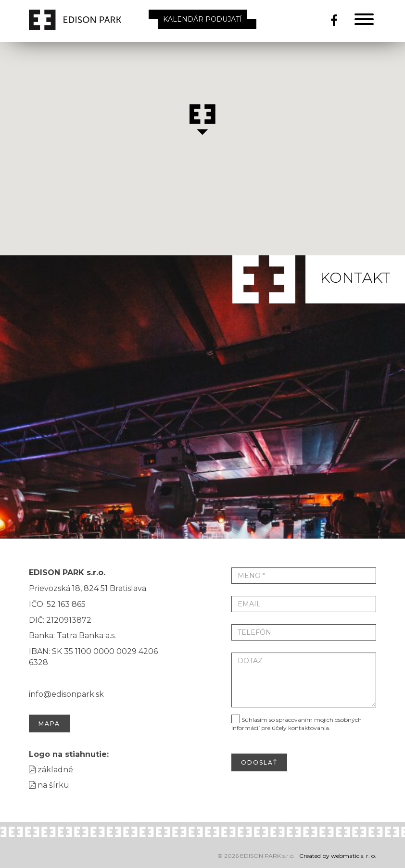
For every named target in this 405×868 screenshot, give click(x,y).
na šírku (49, 785)
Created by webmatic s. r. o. (338, 856)
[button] (202, 120)
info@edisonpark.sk (66, 694)
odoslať (259, 762)
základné (51, 770)
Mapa (49, 723)
